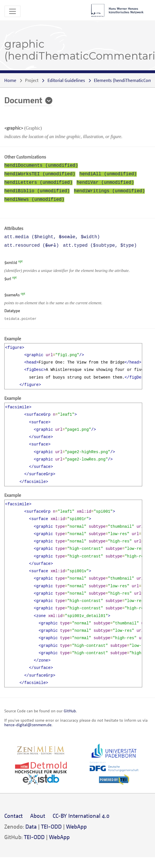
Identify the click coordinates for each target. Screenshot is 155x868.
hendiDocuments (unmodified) (41, 166)
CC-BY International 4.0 (81, 816)
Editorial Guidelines (66, 80)
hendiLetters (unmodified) (38, 183)
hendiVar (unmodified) (105, 183)
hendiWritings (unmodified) (109, 191)
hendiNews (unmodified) (34, 200)
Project (32, 80)
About (38, 816)
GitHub (70, 711)
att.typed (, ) (100, 246)
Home (10, 80)
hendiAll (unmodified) (108, 174)
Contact (14, 816)
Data (31, 826)
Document (23, 100)
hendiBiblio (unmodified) (37, 191)
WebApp (76, 826)
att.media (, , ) (52, 237)
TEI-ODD (51, 826)
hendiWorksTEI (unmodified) (40, 174)
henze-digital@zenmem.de (28, 725)
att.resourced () (32, 246)
